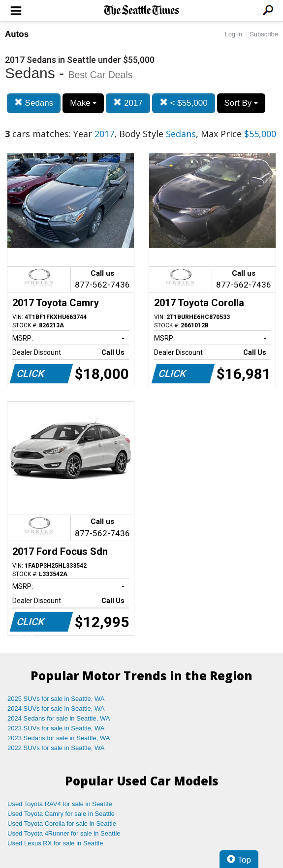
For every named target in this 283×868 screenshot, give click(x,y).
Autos (17, 34)
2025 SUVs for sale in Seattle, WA (56, 699)
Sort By (241, 103)
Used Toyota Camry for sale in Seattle (61, 814)
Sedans (34, 103)
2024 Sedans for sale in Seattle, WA (59, 718)
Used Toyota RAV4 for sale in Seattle (60, 804)
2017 (128, 103)
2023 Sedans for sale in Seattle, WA (59, 738)
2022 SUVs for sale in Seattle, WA (56, 748)
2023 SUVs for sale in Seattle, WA (56, 728)
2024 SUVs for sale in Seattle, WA (56, 709)
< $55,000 (184, 103)
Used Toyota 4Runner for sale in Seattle (64, 833)
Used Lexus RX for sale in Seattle (55, 843)
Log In (233, 34)
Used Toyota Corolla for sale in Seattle (62, 824)
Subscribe (264, 34)
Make (83, 103)
